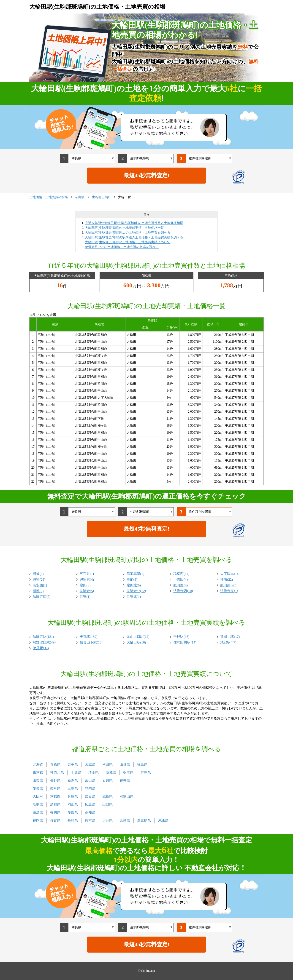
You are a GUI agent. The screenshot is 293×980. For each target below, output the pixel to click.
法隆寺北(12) (136, 591)
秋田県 (107, 764)
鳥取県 (38, 804)
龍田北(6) (134, 585)
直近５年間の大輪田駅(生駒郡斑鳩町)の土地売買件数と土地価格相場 (134, 223)
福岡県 (38, 820)
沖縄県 (163, 820)
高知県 (90, 812)
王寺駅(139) (89, 637)
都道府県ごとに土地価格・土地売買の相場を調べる (122, 247)
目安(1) (85, 597)
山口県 (107, 804)
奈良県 (90, 796)
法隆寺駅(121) (43, 637)
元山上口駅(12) (138, 637)
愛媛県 (73, 812)
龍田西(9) (180, 585)
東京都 (38, 772)
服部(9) (38, 591)
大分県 (107, 820)
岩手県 (73, 764)
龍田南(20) (228, 585)
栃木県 (128, 772)
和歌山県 (127, 796)
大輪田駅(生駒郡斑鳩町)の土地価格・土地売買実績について (128, 242)
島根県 (55, 804)
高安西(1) (40, 585)
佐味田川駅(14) (185, 642)
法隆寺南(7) (42, 597)
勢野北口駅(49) (44, 642)
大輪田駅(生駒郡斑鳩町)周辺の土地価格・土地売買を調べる (128, 233)
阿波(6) (38, 574)
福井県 (125, 780)
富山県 (90, 780)
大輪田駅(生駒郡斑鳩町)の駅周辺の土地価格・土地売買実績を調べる (134, 237)
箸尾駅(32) (41, 648)
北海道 (38, 764)
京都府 (55, 796)
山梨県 (38, 780)
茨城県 (111, 772)
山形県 (125, 764)
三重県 (73, 788)
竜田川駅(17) (230, 637)
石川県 (107, 780)
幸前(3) (132, 579)
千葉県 (76, 772)
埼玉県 (94, 772)
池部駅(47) (228, 642)
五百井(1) (87, 574)
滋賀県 (107, 796)
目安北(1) (134, 597)
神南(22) (227, 579)
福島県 (142, 764)
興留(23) (39, 579)
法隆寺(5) (87, 591)
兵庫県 (73, 796)
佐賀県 (55, 820)
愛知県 (38, 788)
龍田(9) (85, 585)
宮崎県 (125, 820)
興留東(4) (87, 579)
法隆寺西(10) (183, 591)
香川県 (55, 812)
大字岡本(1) (229, 574)
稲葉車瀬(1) (136, 574)
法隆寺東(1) (229, 591)
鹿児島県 (144, 820)
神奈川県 (57, 772)
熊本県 (90, 820)
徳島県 (38, 812)
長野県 (55, 780)
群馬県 (146, 772)
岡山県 (73, 804)
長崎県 (73, 820)
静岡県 (90, 788)
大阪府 (38, 796)
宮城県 (90, 764)
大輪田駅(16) (136, 642)
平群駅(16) (181, 637)
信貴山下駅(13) (91, 642)
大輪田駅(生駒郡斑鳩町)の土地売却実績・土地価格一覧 (124, 228)
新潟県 (73, 780)
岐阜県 (55, 788)
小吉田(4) (180, 579)
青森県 (55, 764)
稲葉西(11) (181, 574)
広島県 (90, 804)
